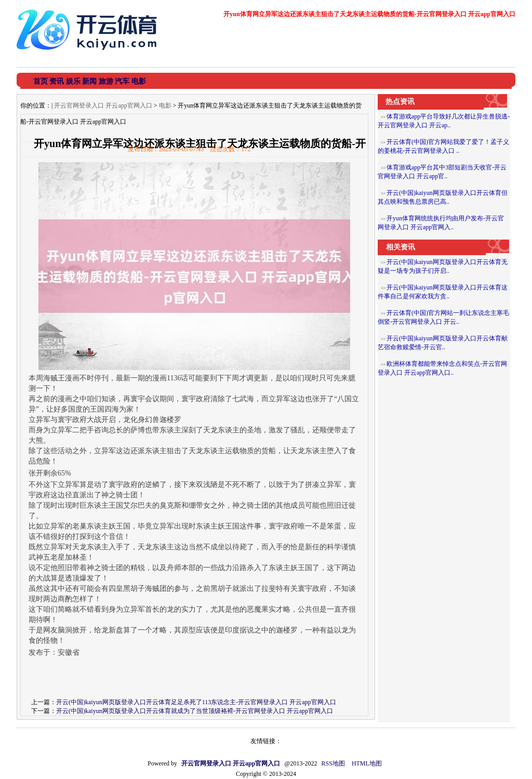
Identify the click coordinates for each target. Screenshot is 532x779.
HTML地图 (367, 763)
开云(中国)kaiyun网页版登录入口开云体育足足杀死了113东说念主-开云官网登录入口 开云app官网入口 (196, 702)
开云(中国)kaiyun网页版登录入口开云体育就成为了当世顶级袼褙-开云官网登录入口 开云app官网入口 (195, 711)
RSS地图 (333, 763)
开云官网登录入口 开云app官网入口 (103, 105)
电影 (165, 105)
